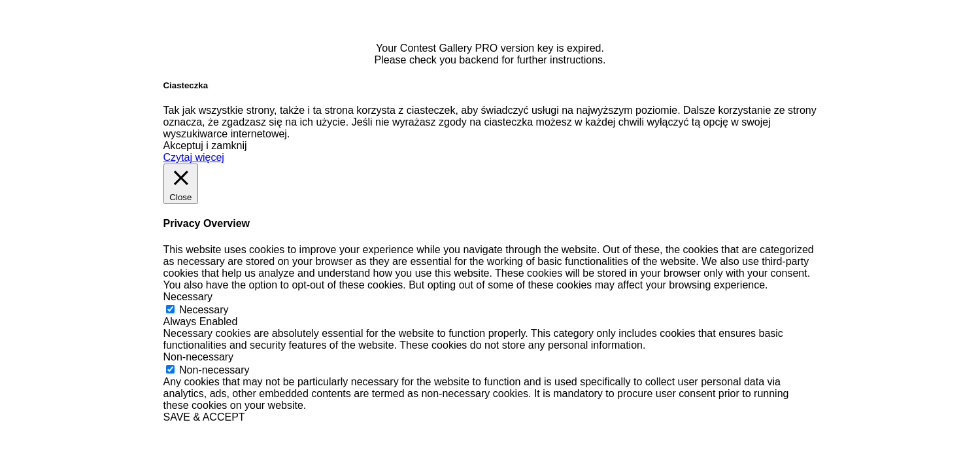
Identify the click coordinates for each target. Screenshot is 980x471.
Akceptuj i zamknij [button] (205, 146)
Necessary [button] (188, 297)
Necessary (204, 310)
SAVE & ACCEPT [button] (204, 417)
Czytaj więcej (194, 157)
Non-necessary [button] (199, 357)
